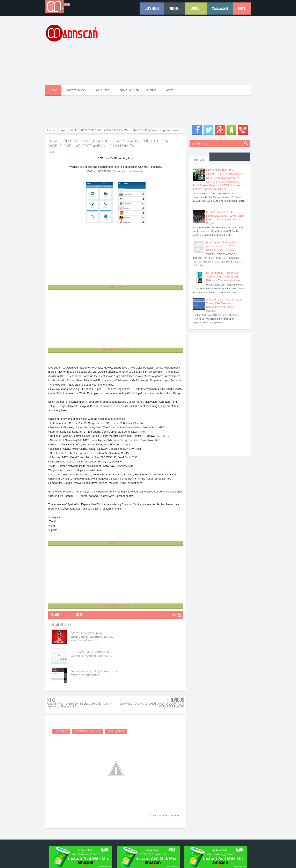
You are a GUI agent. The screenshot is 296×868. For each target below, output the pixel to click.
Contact (196, 8)
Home (242, 8)
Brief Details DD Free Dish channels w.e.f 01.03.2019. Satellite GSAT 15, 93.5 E (222, 246)
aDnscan (79, 861)
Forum (169, 90)
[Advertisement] (176, 53)
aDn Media (186, 861)
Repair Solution (128, 90)
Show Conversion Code (87, 712)
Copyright (152, 8)
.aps (52, 152)
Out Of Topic (61, 712)
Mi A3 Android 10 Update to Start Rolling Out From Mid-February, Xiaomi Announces (223, 277)
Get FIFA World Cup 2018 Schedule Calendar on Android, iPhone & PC (151, 637)
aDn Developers (216, 861)
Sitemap (175, 8)
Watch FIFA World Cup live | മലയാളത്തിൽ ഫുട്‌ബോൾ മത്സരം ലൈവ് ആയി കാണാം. (89, 637)
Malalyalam (220, 8)
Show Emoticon (116, 712)
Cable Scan (102, 90)
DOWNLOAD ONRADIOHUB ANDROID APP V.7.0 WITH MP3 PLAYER (152, 686)
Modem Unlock (76, 90)
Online (152, 90)
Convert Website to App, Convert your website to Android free (85, 656)
